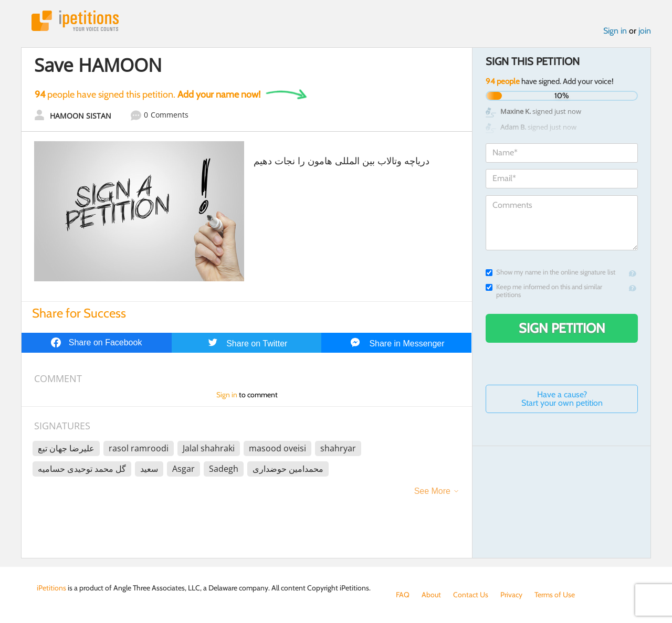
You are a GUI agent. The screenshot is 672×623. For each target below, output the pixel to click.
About (431, 595)
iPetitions (75, 21)
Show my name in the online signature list (550, 272)
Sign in (615, 31)
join (645, 31)
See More (432, 491)
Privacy (511, 595)
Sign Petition (562, 328)
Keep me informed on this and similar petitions (544, 291)
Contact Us (471, 595)
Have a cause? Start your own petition (562, 399)
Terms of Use (555, 595)
